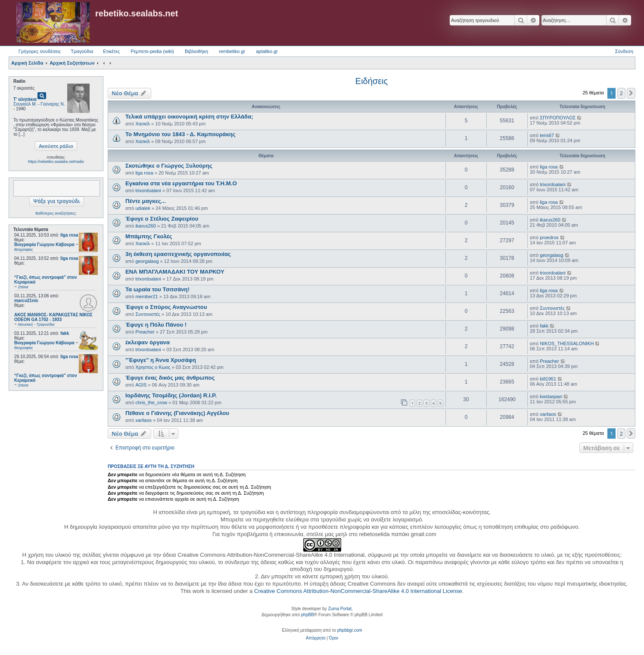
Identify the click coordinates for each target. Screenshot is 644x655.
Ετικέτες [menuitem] (111, 51)
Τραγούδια (82, 51)
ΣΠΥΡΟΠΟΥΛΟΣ (558, 118)
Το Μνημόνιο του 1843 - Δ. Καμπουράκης (180, 134)
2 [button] (621, 93)
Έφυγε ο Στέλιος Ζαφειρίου (162, 219)
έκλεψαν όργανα (148, 342)
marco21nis (26, 301)
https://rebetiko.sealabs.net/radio (56, 162)
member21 (147, 296)
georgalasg (147, 261)
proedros (549, 237)
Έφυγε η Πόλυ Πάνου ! (156, 325)
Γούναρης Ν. (53, 104)
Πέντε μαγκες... (146, 201)
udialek (143, 208)
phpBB (308, 615)
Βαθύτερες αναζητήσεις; (56, 213)
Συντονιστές (148, 314)
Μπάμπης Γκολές (149, 236)
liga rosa (69, 235)
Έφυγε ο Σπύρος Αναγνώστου (166, 307)
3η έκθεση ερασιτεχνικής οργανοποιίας (178, 254)
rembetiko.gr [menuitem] (232, 51)
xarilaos (143, 420)
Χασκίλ (143, 124)
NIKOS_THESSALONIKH (567, 343)
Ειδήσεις (372, 81)
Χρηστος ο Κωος (153, 367)
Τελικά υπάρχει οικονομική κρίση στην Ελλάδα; (189, 117)
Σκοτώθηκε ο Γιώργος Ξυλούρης (169, 166)
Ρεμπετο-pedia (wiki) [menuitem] (152, 51)
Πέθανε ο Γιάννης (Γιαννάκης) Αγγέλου (177, 413)
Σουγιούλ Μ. (25, 104)
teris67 (547, 135)
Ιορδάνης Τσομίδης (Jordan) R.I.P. (171, 395)
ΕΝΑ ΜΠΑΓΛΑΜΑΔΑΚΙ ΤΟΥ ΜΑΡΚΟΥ (175, 272)
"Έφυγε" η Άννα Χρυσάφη (161, 360)
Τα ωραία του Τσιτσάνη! (157, 289)
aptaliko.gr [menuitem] (267, 51)
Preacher (145, 332)
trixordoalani (148, 190)
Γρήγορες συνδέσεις (40, 51)
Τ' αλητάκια (25, 99)
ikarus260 (146, 226)
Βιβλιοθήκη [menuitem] (196, 51)
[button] (631, 93)
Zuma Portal (339, 609)
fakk (65, 333)
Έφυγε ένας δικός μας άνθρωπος (170, 378)
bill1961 (548, 379)
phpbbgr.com (350, 630)
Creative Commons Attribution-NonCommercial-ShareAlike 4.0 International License (358, 591)
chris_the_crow (151, 402)
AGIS (141, 385)
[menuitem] (316, 638)
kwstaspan (551, 396)
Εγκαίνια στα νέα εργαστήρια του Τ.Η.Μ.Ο (181, 183)
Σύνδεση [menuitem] (624, 51)
